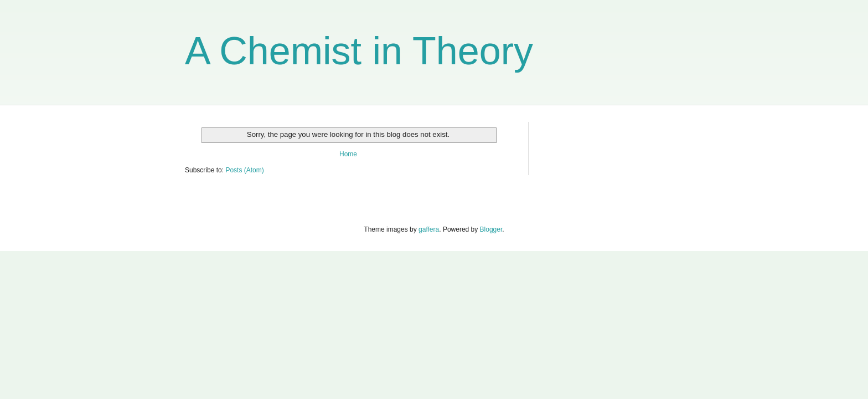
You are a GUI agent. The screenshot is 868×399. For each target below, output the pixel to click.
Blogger (491, 229)
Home (348, 154)
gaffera (429, 229)
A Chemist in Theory (359, 51)
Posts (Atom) (244, 170)
